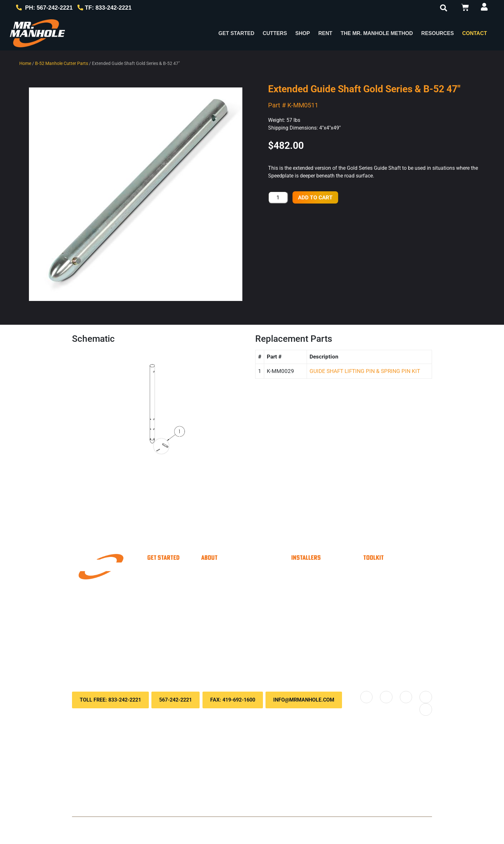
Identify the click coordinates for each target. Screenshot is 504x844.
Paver (166, 597)
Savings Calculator (328, 607)
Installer (169, 572)
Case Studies (231, 610)
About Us (225, 585)
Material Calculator (328, 594)
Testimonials (229, 623)
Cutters (275, 33)
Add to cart (315, 197)
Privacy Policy (194, 825)
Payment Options (398, 572)
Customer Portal (397, 585)
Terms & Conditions (233, 825)
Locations (225, 658)
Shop (303, 33)
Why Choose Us (235, 572)
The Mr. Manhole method (247, 597)
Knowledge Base (398, 597)
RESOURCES (438, 33)
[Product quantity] (278, 197)
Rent (325, 33)
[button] (444, 8)
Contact (475, 33)
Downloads (389, 610)
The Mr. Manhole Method (377, 33)
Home (25, 63)
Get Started (237, 33)
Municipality (174, 585)
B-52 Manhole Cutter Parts (62, 63)
